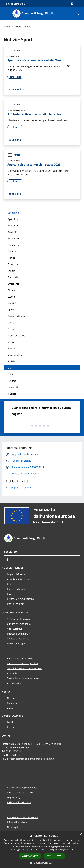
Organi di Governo (17, 574)
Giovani (12, 290)
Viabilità (12, 394)
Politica (11, 323)
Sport (10, 368)
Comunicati (13, 703)
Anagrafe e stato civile (19, 619)
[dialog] (42, 850)
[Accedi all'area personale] (72, 4)
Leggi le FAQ (14, 797)
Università (13, 387)
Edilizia (11, 271)
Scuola (11, 342)
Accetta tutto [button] (30, 856)
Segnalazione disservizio (20, 792)
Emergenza (13, 284)
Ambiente (13, 225)
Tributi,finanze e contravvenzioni (24, 668)
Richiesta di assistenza (19, 802)
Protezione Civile (16, 335)
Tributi (11, 374)
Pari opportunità (16, 316)
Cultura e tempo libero (19, 624)
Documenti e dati (16, 604)
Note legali (13, 827)
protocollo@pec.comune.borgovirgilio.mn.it (31, 759)
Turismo (12, 381)
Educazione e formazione (20, 658)
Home (7, 27)
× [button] (81, 834)
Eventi (10, 727)
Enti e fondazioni (16, 589)
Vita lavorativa (15, 629)
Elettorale (13, 277)
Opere (11, 310)
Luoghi (11, 722)
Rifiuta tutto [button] (54, 856)
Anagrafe (12, 232)
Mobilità (12, 303)
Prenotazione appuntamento (22, 788)
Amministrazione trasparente (23, 817)
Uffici (10, 584)
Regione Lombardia (15, 4)
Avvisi (10, 708)
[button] (42, 863)
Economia (13, 264)
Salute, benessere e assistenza (23, 678)
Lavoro (11, 297)
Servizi (11, 348)
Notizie (14, 50)
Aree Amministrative (18, 579)
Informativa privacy (17, 822)
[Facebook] (7, 560)
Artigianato (14, 238)
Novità (18, 27)
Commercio (13, 245)
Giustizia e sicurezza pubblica (22, 663)
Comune (12, 251)
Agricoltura (13, 219)
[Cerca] (78, 14)
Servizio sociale (16, 355)
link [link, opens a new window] (72, 849)
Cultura (12, 258)
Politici (11, 594)
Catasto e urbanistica (18, 639)
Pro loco (12, 329)
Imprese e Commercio (18, 634)
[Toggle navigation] (6, 13)
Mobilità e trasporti (17, 643)
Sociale (11, 361)
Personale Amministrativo (21, 599)
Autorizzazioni (15, 683)
